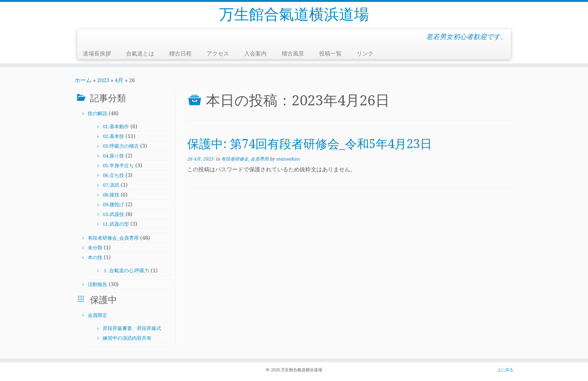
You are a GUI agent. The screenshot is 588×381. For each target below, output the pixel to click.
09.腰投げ (113, 205)
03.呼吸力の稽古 (121, 146)
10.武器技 (113, 214)
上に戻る (505, 370)
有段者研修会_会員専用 (113, 238)
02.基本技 (113, 136)
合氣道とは (140, 54)
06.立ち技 (113, 175)
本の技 (95, 257)
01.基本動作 (116, 127)
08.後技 (111, 195)
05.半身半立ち (118, 166)
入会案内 (255, 54)
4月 (119, 80)
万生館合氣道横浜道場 (294, 14)
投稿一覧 (330, 54)
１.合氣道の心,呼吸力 (126, 271)
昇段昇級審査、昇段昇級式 (132, 328)
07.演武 (111, 185)
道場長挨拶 (97, 54)
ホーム (83, 80)
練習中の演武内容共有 (127, 338)
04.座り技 (113, 156)
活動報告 (97, 284)
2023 (103, 80)
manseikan (288, 159)
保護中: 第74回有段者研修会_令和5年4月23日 (310, 144)
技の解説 (97, 113)
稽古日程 (180, 54)
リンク (365, 54)
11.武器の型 (116, 224)
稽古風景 (293, 54)
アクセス (218, 54)
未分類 (95, 248)
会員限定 (97, 315)
